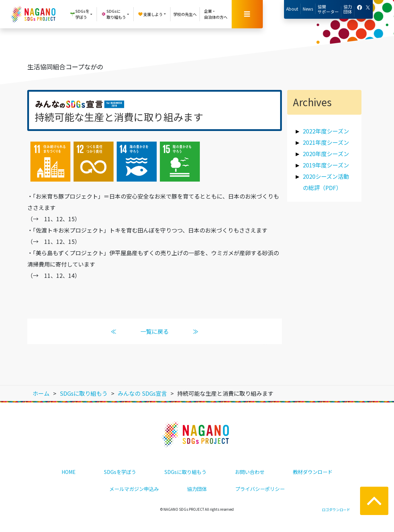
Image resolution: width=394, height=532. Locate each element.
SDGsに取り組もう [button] (113, 14)
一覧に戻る (155, 331)
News (308, 9)
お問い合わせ (250, 472)
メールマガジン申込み (134, 489)
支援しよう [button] (150, 14)
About (292, 9)
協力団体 (348, 9)
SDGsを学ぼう (120, 472)
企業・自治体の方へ (216, 14)
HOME (69, 472)
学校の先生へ (185, 14)
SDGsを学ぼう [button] (80, 14)
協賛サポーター (328, 9)
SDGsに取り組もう (186, 472)
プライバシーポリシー (260, 489)
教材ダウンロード (313, 472)
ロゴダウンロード (336, 510)
